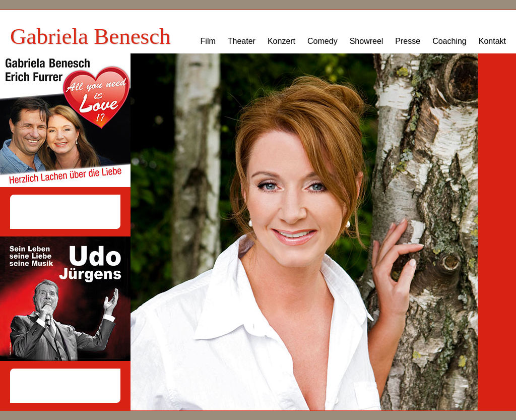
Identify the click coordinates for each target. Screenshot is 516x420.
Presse (408, 41)
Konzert (281, 41)
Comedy (322, 41)
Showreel (367, 41)
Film (208, 41)
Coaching (449, 41)
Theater (242, 41)
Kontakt (492, 41)
